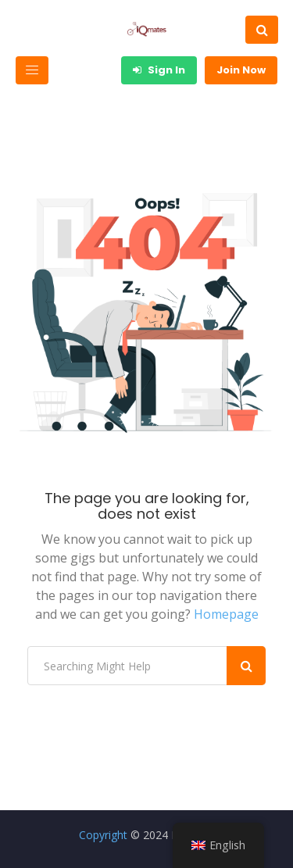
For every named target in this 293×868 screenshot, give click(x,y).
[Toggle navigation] (32, 70)
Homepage (226, 614)
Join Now (241, 70)
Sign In (159, 70)
